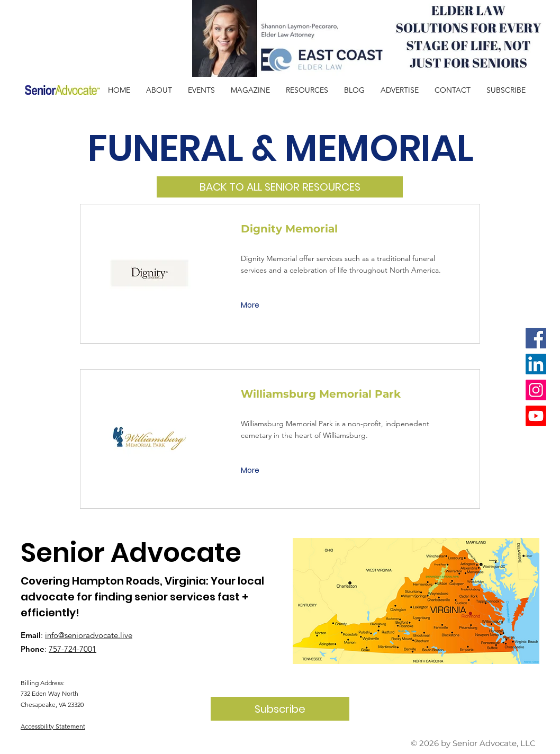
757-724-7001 (73, 649)
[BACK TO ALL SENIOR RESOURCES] (280, 187)
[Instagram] (536, 390)
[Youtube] (536, 416)
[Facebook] (536, 338)
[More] (251, 306)
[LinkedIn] (536, 364)
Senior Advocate (131, 553)
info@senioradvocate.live (89, 635)
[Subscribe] (280, 709)
